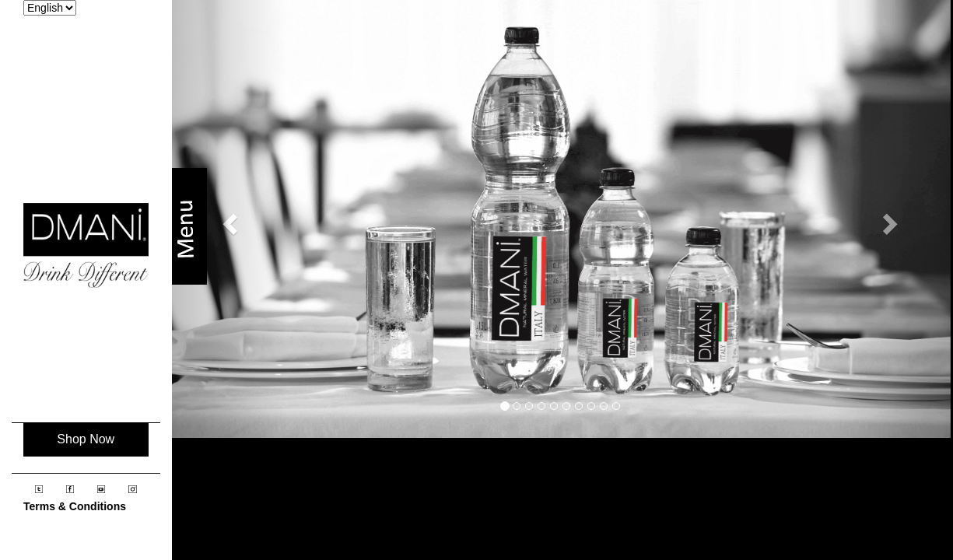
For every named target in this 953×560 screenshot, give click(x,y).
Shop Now (86, 439)
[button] (228, 219)
